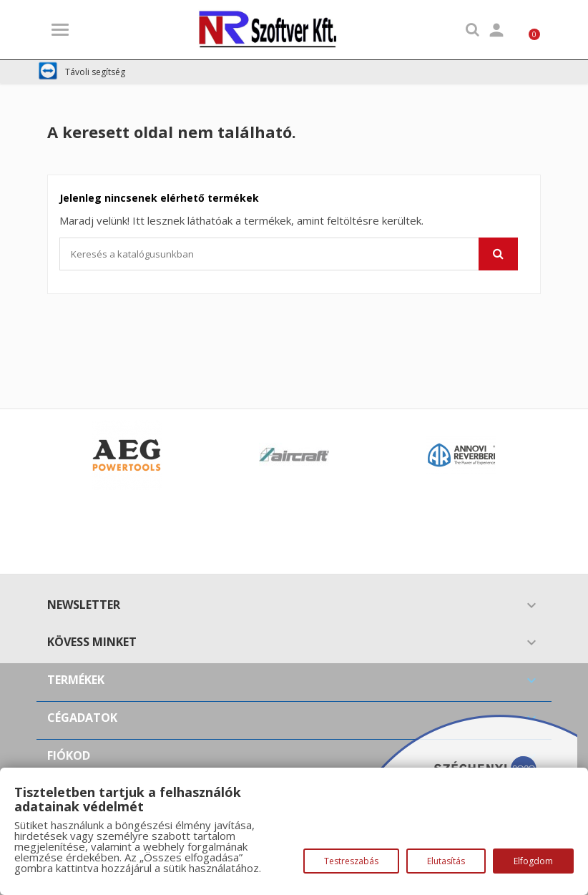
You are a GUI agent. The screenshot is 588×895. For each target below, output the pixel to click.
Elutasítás (446, 861)
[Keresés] (289, 254)
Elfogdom (533, 861)
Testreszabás (351, 861)
